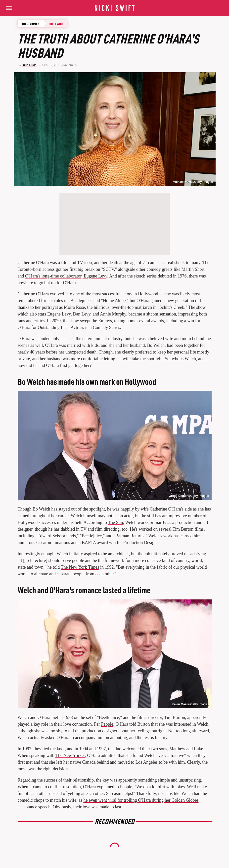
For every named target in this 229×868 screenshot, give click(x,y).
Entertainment (31, 24)
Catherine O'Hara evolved (41, 294)
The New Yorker (70, 755)
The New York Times (80, 567)
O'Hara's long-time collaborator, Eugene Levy (66, 276)
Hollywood (56, 24)
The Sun (115, 522)
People (107, 724)
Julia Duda (29, 65)
